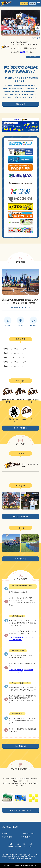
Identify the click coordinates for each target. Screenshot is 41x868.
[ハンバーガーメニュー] (39, 3)
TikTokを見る (19, 559)
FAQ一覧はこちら (20, 746)
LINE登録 (23, 52)
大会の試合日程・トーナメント (21, 308)
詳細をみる (19, 104)
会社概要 (5, 833)
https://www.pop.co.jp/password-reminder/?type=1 (21, 671)
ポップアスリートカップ (15, 349)
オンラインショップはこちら (19, 810)
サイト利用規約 (26, 837)
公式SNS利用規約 (7, 837)
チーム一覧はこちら (20, 428)
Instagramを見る (19, 516)
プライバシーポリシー (28, 833)
